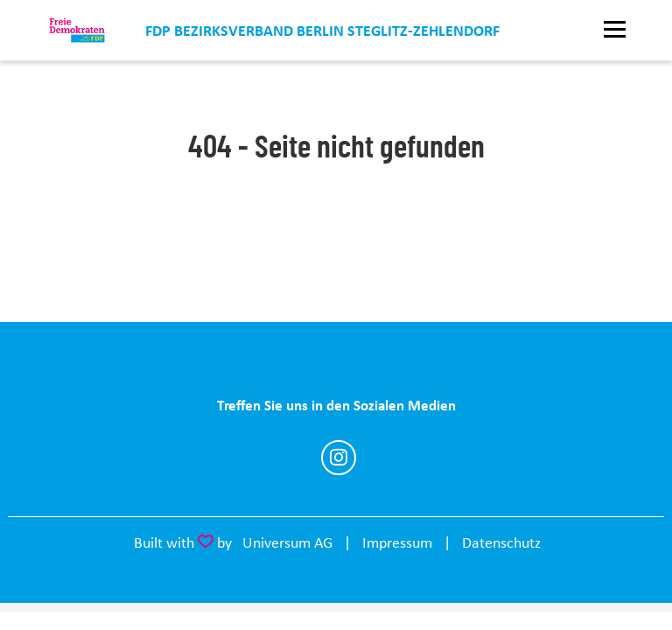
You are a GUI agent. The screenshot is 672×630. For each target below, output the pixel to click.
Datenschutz (501, 542)
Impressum (397, 542)
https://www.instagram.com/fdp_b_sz (339, 458)
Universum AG (287, 542)
